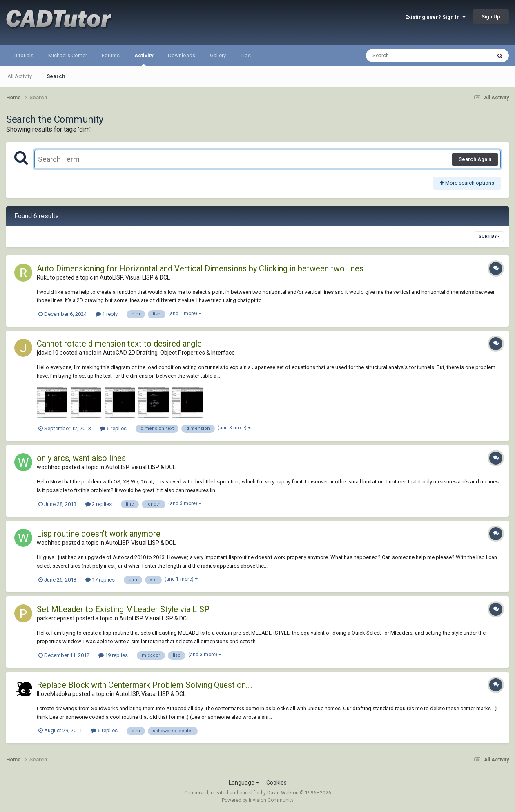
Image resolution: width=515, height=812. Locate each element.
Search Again (475, 159)
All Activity (20, 76)
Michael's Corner (68, 55)
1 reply (107, 314)
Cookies (276, 783)
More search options (467, 183)
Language (244, 783)
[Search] (407, 56)
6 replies (113, 428)
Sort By (489, 236)
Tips (246, 55)
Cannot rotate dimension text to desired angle (119, 344)
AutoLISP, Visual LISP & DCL (135, 277)
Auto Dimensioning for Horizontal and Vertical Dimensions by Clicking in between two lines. (201, 268)
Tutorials (23, 55)
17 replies (100, 580)
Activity (144, 59)
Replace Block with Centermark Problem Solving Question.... (145, 685)
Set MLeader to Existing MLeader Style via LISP (123, 609)
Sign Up (491, 17)
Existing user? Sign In (435, 17)
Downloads (182, 55)
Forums (111, 55)
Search (56, 76)
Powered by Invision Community (258, 800)
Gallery (218, 55)
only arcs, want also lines (81, 458)
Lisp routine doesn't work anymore (99, 534)
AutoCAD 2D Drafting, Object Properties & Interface (169, 353)
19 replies (113, 655)
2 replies (99, 504)
